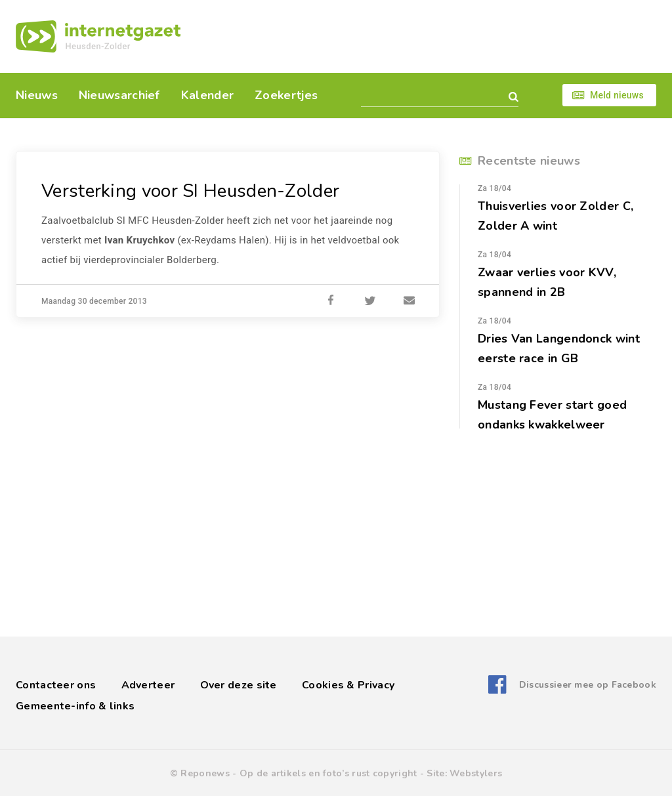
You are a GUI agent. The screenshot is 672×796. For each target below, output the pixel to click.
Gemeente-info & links (75, 706)
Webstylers (476, 773)
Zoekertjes (286, 95)
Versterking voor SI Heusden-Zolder (190, 191)
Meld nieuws (617, 95)
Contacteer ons (56, 685)
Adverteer (148, 685)
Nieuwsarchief (119, 95)
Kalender (207, 95)
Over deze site (239, 685)
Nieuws (37, 95)
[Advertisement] (426, 36)
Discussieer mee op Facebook (588, 685)
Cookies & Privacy (348, 685)
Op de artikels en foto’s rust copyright (328, 773)
